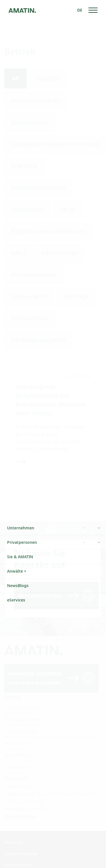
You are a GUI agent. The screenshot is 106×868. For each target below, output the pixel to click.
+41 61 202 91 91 (24, 794)
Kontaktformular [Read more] (40, 588)
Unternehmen (21, 700)
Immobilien (28, 209)
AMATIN (48, 79)
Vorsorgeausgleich (39, 340)
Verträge (76, 296)
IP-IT (68, 209)
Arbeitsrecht (30, 122)
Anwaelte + (18, 735)
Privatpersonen (34, 275)
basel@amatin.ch (25, 801)
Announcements (36, 101)
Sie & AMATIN (21, 724)
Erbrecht (24, 166)
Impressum (13, 835)
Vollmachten (30, 318)
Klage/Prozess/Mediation (48, 231)
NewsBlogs (18, 747)
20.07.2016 (79, 376)
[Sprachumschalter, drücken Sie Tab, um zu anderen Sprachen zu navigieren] (80, 10)
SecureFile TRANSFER (35, 670)
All (16, 78)
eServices (15, 759)
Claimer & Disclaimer (21, 846)
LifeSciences (59, 253)
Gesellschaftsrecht (38, 188)
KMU (18, 253)
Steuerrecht (29, 296)
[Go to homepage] (22, 10)
